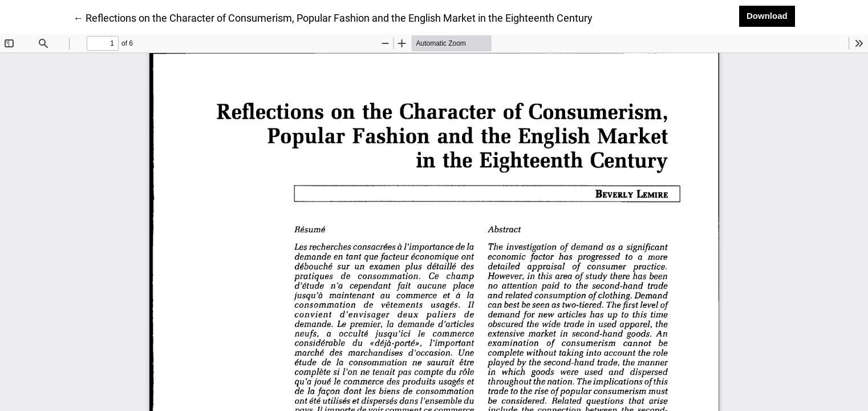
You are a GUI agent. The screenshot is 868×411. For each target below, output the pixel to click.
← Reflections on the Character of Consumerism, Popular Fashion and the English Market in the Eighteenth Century (333, 17)
